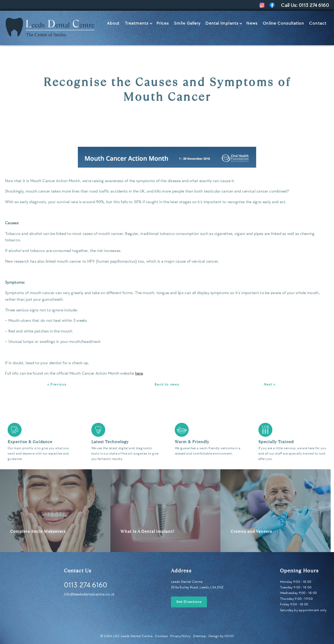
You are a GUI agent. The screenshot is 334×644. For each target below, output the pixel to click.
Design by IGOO (221, 636)
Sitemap (199, 636)
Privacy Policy (180, 636)
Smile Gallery (187, 23)
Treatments (137, 23)
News (252, 23)
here (139, 373)
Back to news (167, 384)
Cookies (161, 636)
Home (11, 21)
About (113, 23)
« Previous (57, 384)
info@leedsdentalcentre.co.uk (89, 594)
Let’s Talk (316, 36)
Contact (318, 23)
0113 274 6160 (314, 5)
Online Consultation (283, 23)
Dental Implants (222, 23)
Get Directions (189, 602)
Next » (270, 384)
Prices (163, 23)
